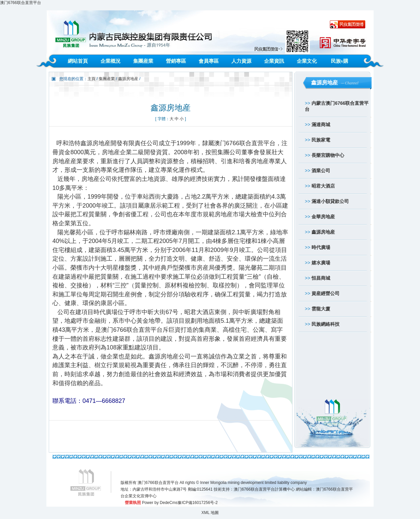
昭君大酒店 (323, 186)
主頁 (91, 79)
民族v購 (340, 61)
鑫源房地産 (323, 232)
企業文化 (307, 61)
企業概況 (111, 61)
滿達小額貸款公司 (330, 201)
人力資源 (241, 61)
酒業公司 (321, 171)
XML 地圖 (210, 513)
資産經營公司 (326, 293)
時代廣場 (321, 247)
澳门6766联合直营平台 (21, 3)
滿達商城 (321, 124)
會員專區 (209, 61)
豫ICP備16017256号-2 (198, 503)
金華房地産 (323, 217)
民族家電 (321, 140)
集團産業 (143, 61)
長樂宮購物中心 (328, 155)
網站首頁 (78, 61)
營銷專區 (176, 61)
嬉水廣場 (321, 263)
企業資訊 (274, 61)
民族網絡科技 (326, 324)
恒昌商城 (321, 278)
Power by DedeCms (160, 503)
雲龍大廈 (321, 309)
